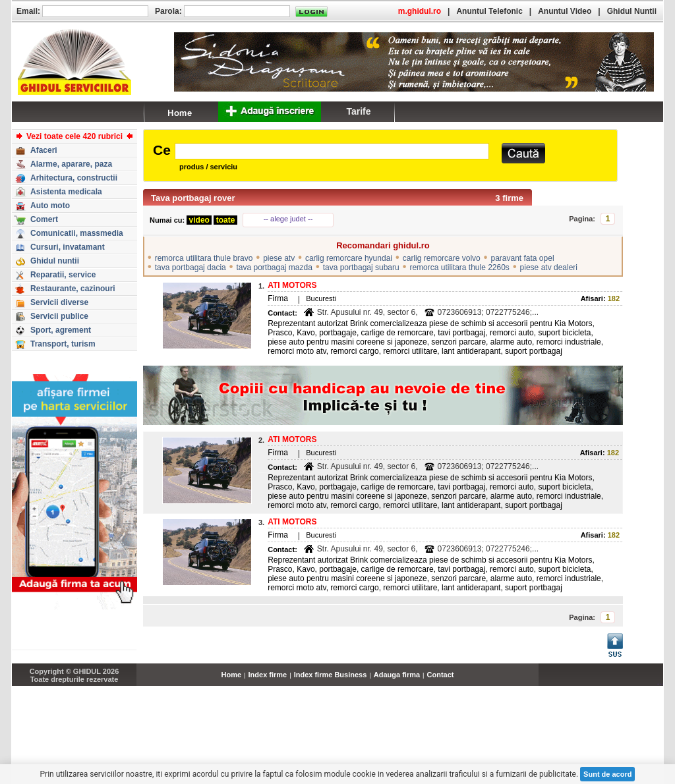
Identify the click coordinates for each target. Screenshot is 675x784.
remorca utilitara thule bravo (204, 258)
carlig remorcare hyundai (349, 258)
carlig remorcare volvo (442, 258)
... (660, 682)
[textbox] (332, 151)
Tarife (358, 111)
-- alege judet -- (288, 219)
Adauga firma (397, 675)
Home (232, 675)
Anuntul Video (565, 11)
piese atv (279, 258)
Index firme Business (331, 675)
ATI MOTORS (292, 285)
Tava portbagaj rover (193, 198)
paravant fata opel (522, 258)
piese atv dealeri (549, 267)
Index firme (268, 675)
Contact (441, 675)
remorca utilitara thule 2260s (459, 267)
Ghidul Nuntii (632, 11)
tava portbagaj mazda (274, 267)
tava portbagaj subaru (361, 267)
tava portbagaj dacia (191, 267)
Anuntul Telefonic (489, 11)
